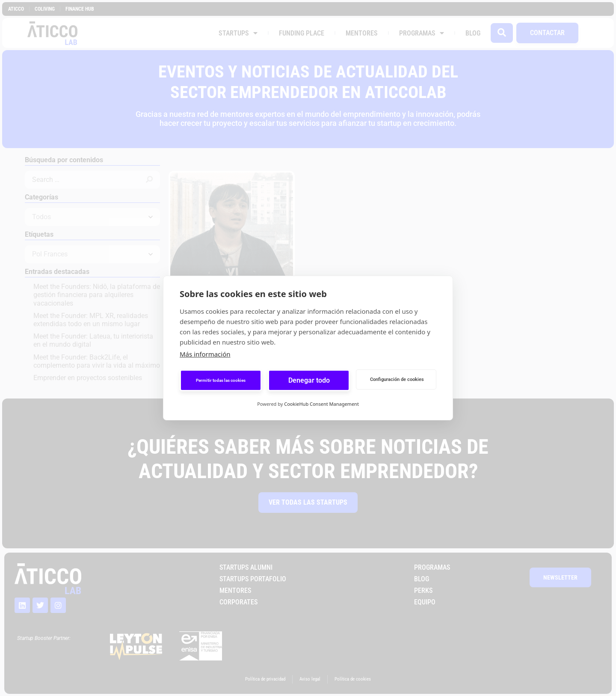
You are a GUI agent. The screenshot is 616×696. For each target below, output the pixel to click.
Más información (205, 354)
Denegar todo (309, 380)
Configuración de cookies (397, 379)
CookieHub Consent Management (321, 404)
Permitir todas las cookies (221, 380)
